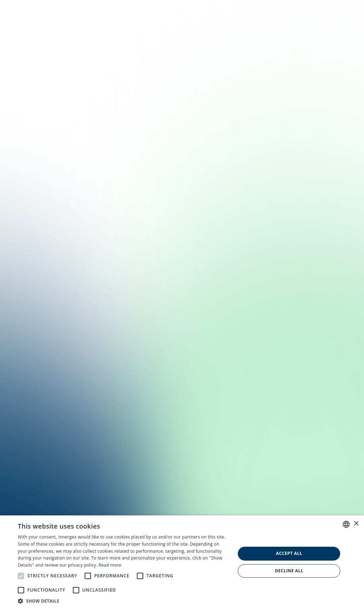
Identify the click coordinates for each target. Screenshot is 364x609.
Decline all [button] (289, 571)
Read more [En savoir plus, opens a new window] (110, 565)
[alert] (182, 562)
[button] (123, 600)
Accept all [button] (289, 553)
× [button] (356, 524)
